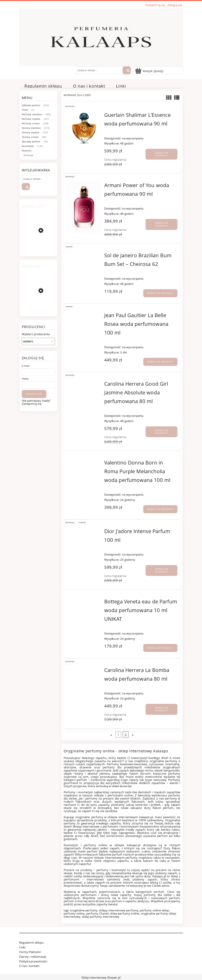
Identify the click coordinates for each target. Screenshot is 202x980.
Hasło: (25, 379)
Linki (22, 947)
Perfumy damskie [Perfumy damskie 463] (32, 114)
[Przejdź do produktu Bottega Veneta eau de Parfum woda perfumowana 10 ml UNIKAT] (84, 600)
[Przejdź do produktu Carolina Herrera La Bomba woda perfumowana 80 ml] (84, 669)
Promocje (28, 155)
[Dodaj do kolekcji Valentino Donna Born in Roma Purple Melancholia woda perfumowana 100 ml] (160, 509)
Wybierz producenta (36, 334)
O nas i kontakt (29, 966)
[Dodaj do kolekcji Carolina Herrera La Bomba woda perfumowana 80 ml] (161, 709)
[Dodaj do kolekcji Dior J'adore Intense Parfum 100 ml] (161, 570)
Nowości (27, 151)
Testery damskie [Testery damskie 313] (31, 128)
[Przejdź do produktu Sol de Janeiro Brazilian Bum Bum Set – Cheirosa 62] (84, 254)
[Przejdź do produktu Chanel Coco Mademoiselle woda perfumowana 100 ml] (38, 247)
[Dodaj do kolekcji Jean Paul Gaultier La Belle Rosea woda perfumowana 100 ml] (160, 362)
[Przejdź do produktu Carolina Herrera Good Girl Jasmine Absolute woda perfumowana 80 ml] (84, 382)
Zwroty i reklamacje (33, 957)
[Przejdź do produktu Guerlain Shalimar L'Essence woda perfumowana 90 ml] (84, 128)
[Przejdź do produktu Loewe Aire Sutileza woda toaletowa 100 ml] (38, 307)
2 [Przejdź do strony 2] (126, 735)
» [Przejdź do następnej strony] (133, 735)
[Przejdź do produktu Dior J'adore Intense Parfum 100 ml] (84, 530)
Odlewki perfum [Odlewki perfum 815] (31, 105)
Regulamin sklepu (31, 942)
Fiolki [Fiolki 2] (25, 110)
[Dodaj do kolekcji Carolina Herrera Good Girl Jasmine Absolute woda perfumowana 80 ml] (161, 432)
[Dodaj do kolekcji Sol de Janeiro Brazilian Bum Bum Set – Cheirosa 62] (160, 293)
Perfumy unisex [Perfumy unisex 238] (31, 123)
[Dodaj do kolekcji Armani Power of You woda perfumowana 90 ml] (161, 224)
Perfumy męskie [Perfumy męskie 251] (31, 119)
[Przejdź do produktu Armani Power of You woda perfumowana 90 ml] (84, 207)
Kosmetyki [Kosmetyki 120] (28, 146)
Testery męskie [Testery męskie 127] (31, 132)
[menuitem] (43, 86)
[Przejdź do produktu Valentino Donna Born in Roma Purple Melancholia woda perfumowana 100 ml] (84, 461)
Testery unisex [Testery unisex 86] (30, 137)
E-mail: (26, 366)
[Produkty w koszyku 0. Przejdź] (150, 71)
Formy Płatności (30, 952)
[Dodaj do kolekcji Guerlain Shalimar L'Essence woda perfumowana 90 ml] (161, 154)
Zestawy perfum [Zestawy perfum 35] (31, 141)
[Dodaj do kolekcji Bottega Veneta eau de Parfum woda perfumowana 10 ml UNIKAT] (160, 648)
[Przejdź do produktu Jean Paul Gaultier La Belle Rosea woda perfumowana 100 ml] (84, 314)
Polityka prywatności (33, 961)
